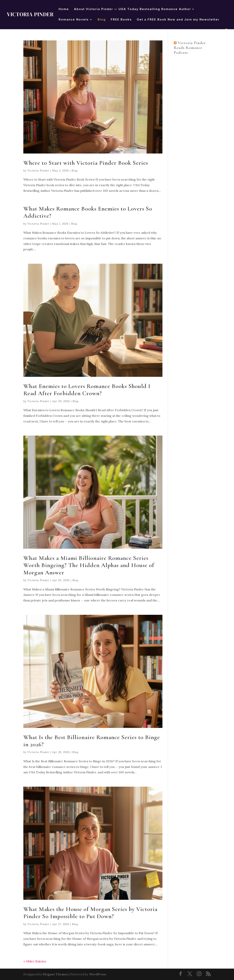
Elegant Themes (55, 974)
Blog (102, 20)
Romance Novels (74, 20)
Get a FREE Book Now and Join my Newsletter (178, 20)
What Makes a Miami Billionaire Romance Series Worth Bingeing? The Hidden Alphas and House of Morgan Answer (89, 565)
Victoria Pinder (38, 171)
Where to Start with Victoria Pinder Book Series (86, 163)
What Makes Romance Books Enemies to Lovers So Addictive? (88, 212)
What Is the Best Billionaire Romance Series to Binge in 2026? (92, 741)
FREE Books (121, 20)
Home (64, 9)
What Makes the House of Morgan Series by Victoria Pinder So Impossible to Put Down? (90, 913)
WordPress (98, 974)
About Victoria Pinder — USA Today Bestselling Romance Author (132, 9)
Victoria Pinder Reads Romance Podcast (190, 48)
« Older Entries (35, 961)
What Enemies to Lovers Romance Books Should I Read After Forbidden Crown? (87, 390)
